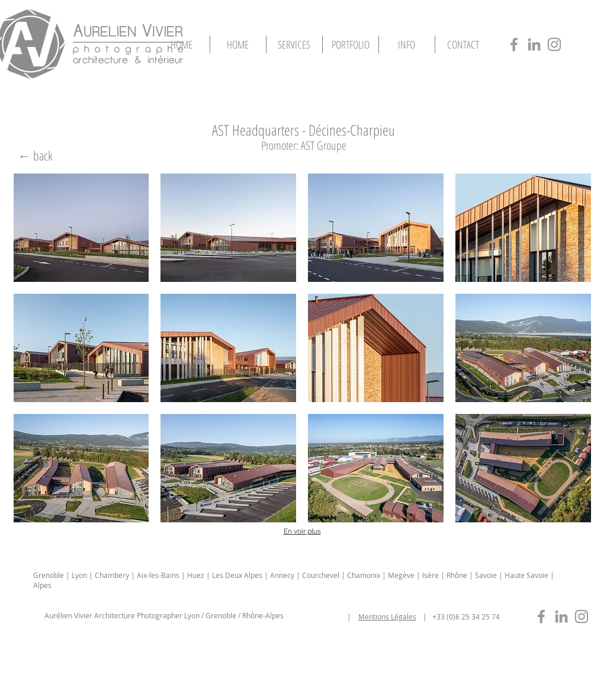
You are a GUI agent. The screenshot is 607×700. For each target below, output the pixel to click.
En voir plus (302, 531)
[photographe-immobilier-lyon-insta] (582, 616)
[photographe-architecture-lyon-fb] (514, 44)
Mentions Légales (387, 616)
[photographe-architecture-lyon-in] (534, 44)
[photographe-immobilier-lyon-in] (561, 616)
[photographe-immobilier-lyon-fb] (541, 616)
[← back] (36, 155)
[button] (351, 44)
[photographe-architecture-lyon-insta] (554, 44)
